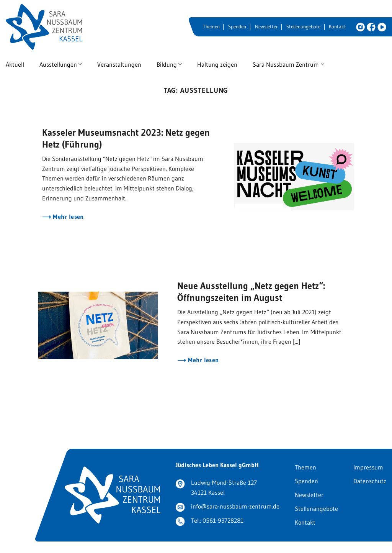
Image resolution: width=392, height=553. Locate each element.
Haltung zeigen (217, 64)
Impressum (368, 467)
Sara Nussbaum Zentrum (288, 64)
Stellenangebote (303, 27)
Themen (211, 27)
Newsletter (266, 27)
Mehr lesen (68, 217)
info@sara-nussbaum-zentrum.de (235, 506)
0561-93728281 (223, 520)
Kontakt (337, 27)
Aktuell (15, 64)
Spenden (237, 27)
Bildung (169, 64)
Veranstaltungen (119, 64)
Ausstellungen (61, 64)
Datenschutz (370, 481)
